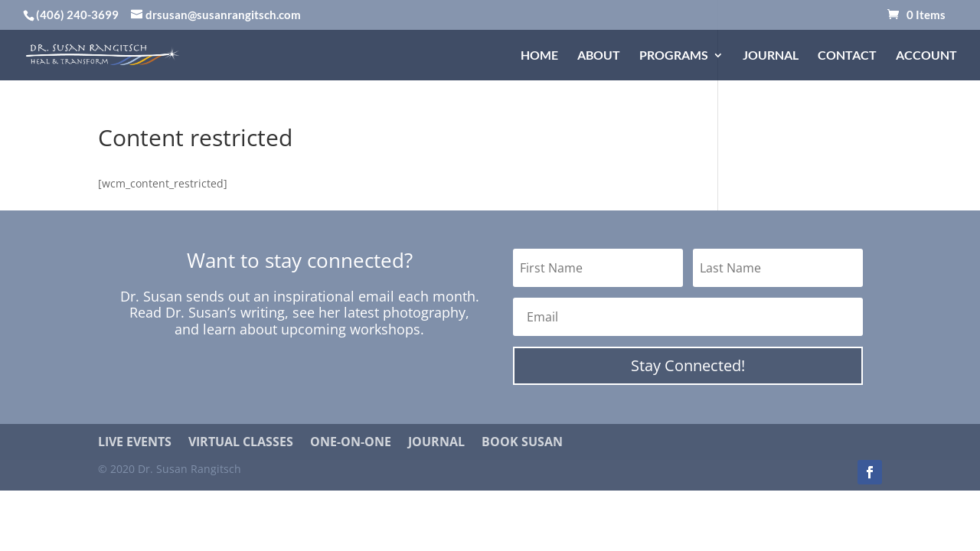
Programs (674, 56)
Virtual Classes (241, 442)
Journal (771, 56)
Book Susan (522, 442)
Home (539, 56)
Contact (847, 56)
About (599, 56)
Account (926, 56)
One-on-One (351, 442)
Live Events (135, 442)
